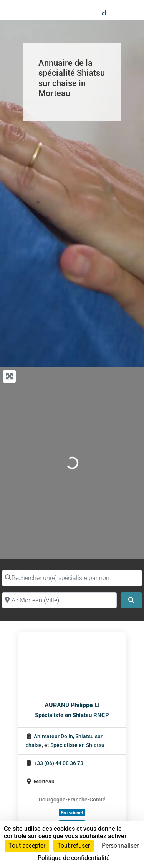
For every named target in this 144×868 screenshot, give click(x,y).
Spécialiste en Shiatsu (77, 745)
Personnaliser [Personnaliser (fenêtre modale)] (120, 846)
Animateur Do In (53, 736)
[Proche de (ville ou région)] (59, 600)
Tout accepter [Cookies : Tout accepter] (27, 846)
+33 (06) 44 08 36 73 (59, 763)
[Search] (131, 600)
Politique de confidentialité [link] (74, 858)
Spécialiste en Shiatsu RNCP (72, 715)
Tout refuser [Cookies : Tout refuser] (74, 846)
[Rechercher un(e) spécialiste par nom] (72, 578)
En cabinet (72, 813)
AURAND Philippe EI (72, 705)
